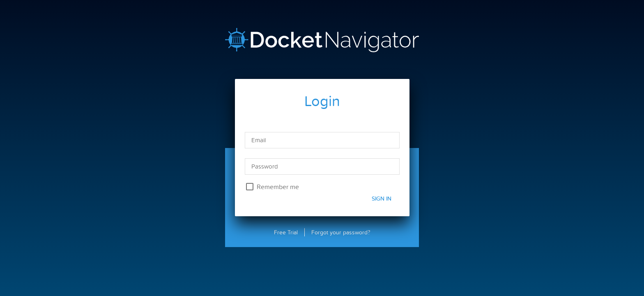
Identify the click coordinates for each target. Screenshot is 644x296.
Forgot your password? (341, 232)
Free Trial (286, 232)
